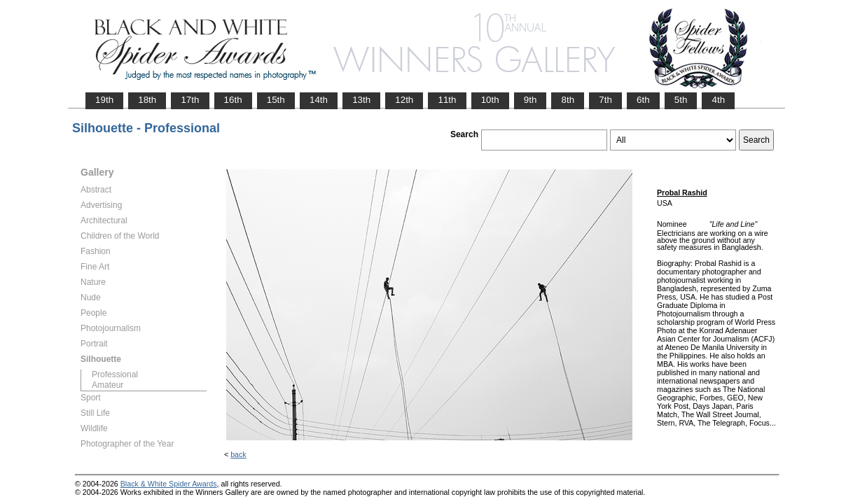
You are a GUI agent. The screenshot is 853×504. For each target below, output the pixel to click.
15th (276, 100)
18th (147, 100)
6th (643, 100)
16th (233, 100)
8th (568, 100)
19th (104, 100)
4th (718, 100)
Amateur (108, 385)
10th (490, 100)
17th (190, 100)
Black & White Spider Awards (169, 484)
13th (361, 100)
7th (605, 100)
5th (681, 100)
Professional (115, 374)
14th (319, 100)
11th (447, 100)
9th (530, 100)
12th (404, 100)
